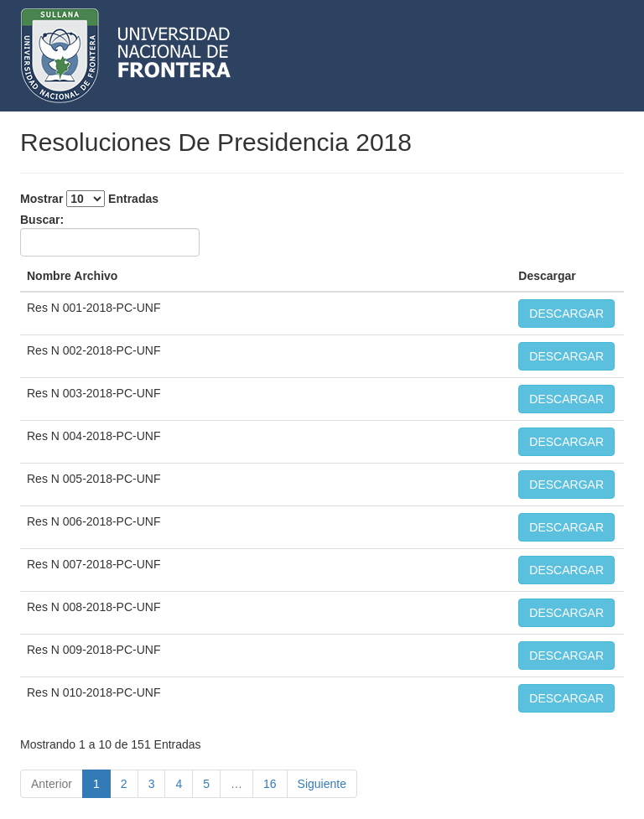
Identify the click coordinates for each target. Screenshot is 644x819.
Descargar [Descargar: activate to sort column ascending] (547, 276)
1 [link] (96, 784)
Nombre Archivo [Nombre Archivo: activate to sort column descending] (72, 276)
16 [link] (270, 784)
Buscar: (110, 235)
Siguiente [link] (322, 784)
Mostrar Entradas (89, 199)
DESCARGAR (566, 314)
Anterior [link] (52, 784)
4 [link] (179, 784)
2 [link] (124, 784)
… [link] (236, 784)
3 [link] (152, 784)
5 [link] (206, 784)
